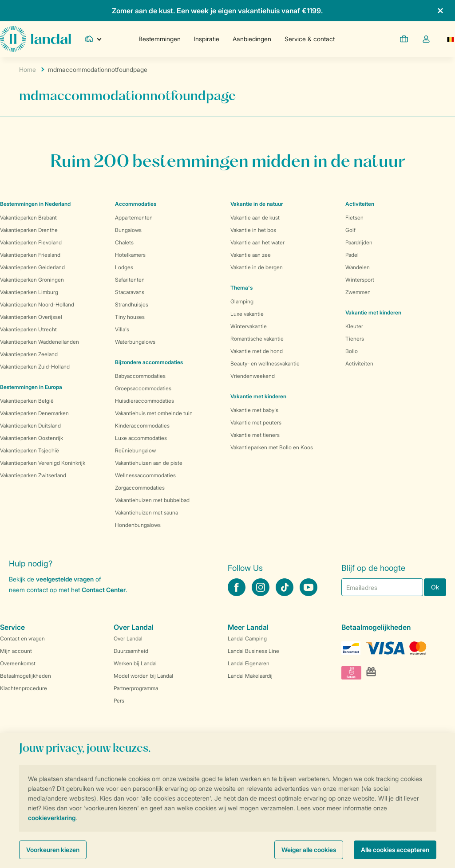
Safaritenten (130, 280)
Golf (350, 230)
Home (28, 69)
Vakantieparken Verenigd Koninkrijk (43, 463)
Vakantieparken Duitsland (30, 426)
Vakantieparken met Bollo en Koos (272, 447)
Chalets (124, 242)
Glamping (242, 301)
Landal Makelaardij (250, 676)
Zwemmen (358, 292)
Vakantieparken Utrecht (28, 329)
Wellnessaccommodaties (145, 475)
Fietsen (354, 218)
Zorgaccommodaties (140, 488)
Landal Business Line (253, 651)
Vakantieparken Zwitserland (33, 475)
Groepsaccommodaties (143, 388)
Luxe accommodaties (141, 438)
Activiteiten (359, 363)
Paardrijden (359, 242)
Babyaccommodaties (140, 376)
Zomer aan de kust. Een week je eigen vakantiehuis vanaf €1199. (217, 11)
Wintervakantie (249, 326)
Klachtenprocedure (24, 688)
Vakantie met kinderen (258, 396)
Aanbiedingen (252, 39)
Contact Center (104, 590)
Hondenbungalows (138, 525)
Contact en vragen (22, 638)
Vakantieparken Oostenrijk (32, 438)
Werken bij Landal (135, 663)
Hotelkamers (130, 255)
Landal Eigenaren (249, 663)
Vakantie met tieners (255, 435)
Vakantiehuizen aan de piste (149, 463)
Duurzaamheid (131, 651)
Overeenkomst (18, 663)
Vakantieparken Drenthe (29, 230)
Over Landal (128, 638)
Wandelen (358, 267)
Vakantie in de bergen (257, 267)
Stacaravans (130, 292)
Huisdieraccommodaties (144, 401)
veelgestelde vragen (65, 579)
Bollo (352, 351)
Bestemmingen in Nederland (35, 204)
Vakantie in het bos (253, 230)
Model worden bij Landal (143, 676)
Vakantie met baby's (254, 410)
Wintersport (360, 280)
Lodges (124, 267)
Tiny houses (130, 317)
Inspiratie (207, 39)
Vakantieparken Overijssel (31, 317)
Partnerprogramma (136, 688)
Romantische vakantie (257, 339)
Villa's (122, 329)
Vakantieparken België (27, 401)
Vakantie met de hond (257, 351)
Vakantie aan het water (257, 242)
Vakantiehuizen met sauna (146, 513)
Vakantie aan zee (251, 255)
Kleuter (354, 326)
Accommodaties (136, 204)
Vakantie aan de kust (255, 218)
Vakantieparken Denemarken (34, 413)
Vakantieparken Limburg (29, 292)
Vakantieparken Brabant (28, 218)
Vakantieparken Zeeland (29, 354)
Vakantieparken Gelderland (32, 267)
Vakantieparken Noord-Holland (37, 304)
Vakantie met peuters (256, 422)
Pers (119, 701)
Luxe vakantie (247, 314)
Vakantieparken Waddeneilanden (40, 342)
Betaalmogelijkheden (26, 676)
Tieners (355, 339)
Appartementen (134, 218)
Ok (435, 587)
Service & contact (310, 39)
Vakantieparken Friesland (30, 255)
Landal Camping (247, 638)
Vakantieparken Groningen (32, 280)
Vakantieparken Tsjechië (30, 450)
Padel (352, 255)
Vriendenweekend (253, 376)
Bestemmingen (160, 39)
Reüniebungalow (135, 450)
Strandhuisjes (132, 304)
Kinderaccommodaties (142, 426)
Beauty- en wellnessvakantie (265, 363)
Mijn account (16, 651)
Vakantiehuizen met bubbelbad (152, 500)
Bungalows (128, 230)
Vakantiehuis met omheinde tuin (154, 413)
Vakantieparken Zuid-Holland (35, 367)
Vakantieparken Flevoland (31, 242)
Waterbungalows (135, 342)
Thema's (241, 288)
